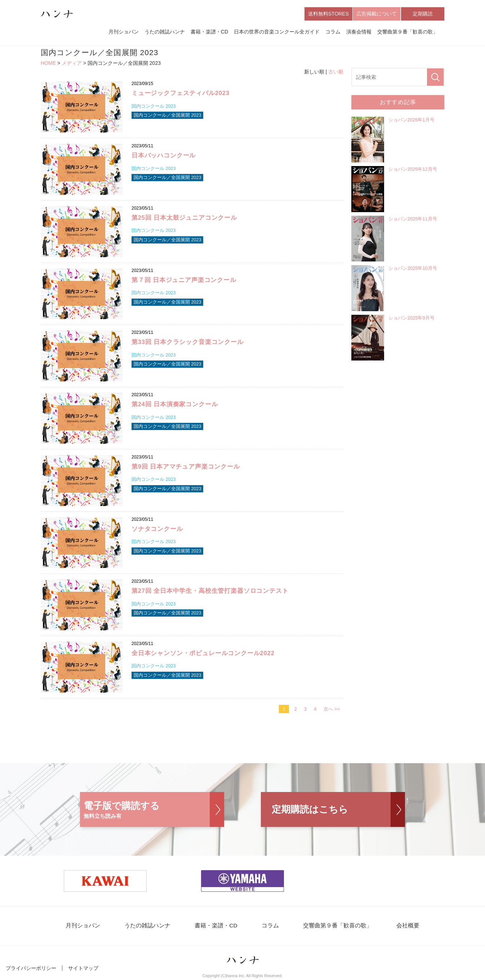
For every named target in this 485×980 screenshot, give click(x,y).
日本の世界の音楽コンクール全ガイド (277, 32)
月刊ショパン (124, 32)
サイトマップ (83, 968)
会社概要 (402, 926)
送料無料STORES (328, 14)
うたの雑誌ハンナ (165, 32)
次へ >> (332, 709)
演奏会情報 (359, 32)
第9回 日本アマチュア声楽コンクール (186, 467)
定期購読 (423, 14)
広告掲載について (377, 14)
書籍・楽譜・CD (209, 32)
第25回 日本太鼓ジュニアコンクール (184, 218)
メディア (72, 63)
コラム (333, 32)
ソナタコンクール (157, 529)
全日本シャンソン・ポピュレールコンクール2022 (203, 654)
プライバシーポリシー (31, 968)
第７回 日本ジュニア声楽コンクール (184, 280)
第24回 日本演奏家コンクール (175, 405)
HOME (48, 63)
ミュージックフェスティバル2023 (181, 93)
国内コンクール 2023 (154, 107)
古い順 (336, 72)
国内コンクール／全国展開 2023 (168, 116)
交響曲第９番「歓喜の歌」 (408, 32)
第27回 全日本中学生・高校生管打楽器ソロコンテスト (210, 591)
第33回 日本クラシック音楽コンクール (188, 342)
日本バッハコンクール (164, 156)
